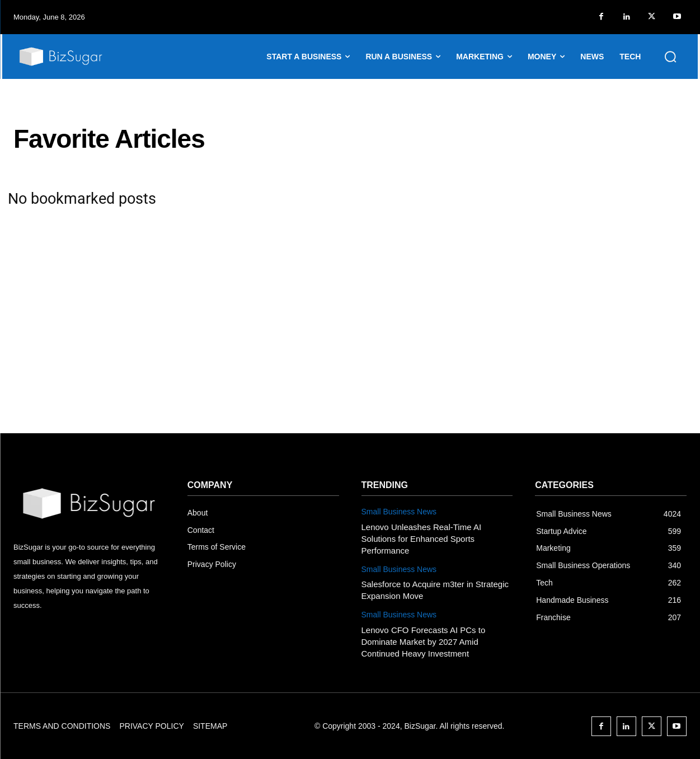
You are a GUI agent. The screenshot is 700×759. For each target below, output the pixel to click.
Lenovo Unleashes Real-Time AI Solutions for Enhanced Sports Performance (422, 539)
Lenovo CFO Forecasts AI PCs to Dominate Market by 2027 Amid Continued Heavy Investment (424, 642)
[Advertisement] (350, 349)
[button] (670, 57)
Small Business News (399, 512)
